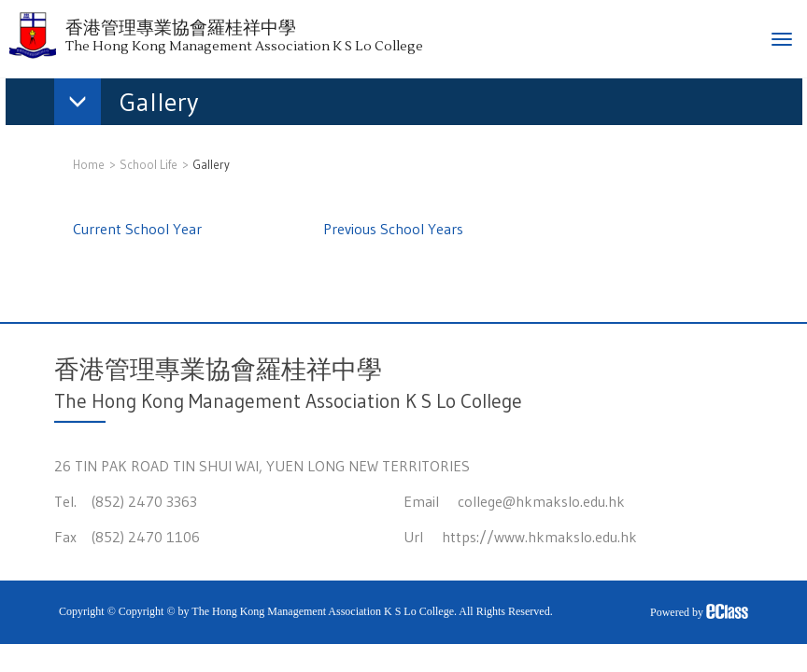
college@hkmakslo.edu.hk (541, 501)
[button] (135, 105)
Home (89, 164)
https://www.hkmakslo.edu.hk (539, 537)
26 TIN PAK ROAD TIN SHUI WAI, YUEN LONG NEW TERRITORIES (262, 466)
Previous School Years (393, 229)
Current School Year (137, 229)
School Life (149, 164)
